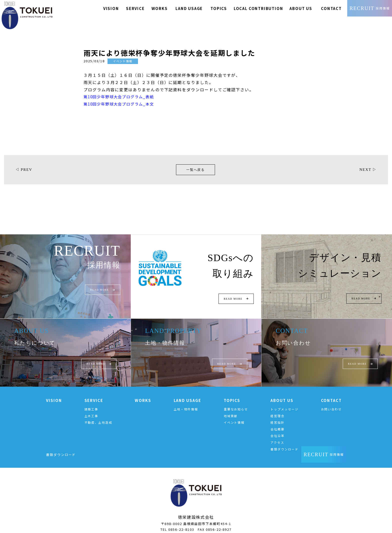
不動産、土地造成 (98, 417)
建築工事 (91, 403)
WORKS (143, 395)
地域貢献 (231, 410)
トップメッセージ (284, 403)
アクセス (277, 437)
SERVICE (94, 395)
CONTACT (331, 395)
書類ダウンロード (284, 443)
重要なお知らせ (236, 403)
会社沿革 (277, 430)
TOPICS (232, 395)
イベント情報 (234, 417)
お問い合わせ (331, 403)
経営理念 (277, 410)
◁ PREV (24, 163)
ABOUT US (282, 395)
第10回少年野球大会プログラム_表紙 (121, 91)
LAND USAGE (187, 395)
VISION (54, 395)
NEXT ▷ (367, 163)
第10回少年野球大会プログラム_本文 (121, 98)
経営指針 (277, 417)
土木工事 (91, 410)
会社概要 (277, 423)
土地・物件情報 (186, 403)
